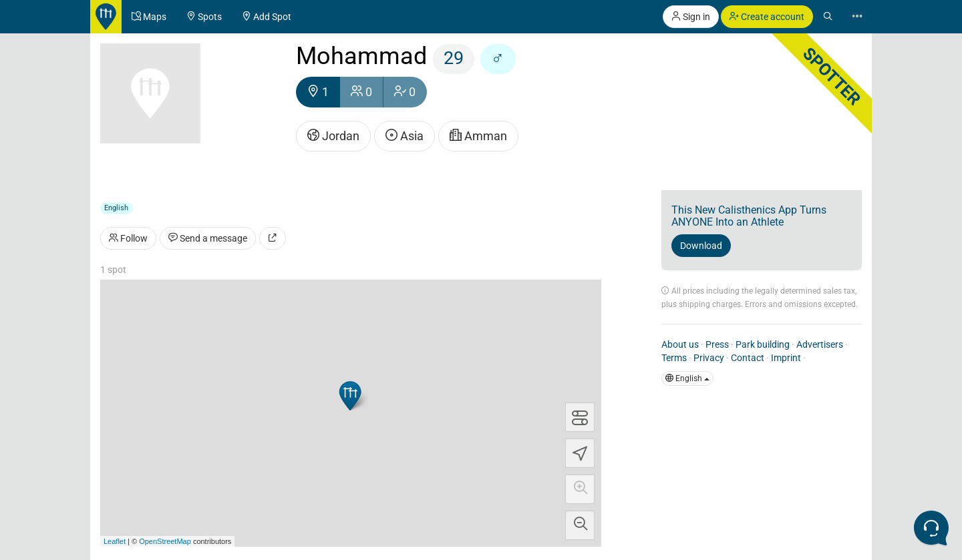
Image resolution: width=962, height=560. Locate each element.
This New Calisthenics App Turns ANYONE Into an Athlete (749, 216)
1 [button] (318, 92)
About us (680, 344)
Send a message (208, 238)
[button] (580, 489)
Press (717, 344)
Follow (128, 238)
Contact (748, 358)
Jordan (333, 136)
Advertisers (820, 344)
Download (701, 246)
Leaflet (115, 541)
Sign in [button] (691, 17)
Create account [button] (767, 17)
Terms (674, 358)
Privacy (709, 358)
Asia (405, 136)
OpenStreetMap (165, 541)
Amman (478, 136)
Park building (763, 344)
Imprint (786, 358)
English (687, 378)
